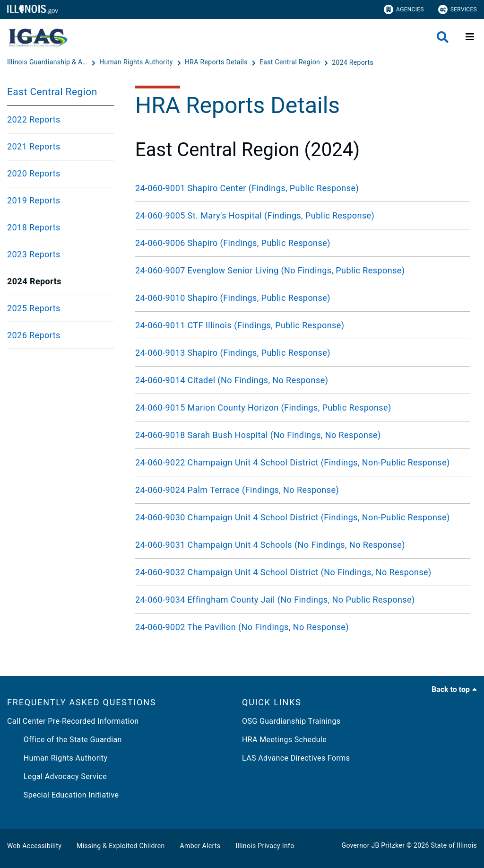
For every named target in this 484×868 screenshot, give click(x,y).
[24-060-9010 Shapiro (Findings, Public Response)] (302, 298)
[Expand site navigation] (470, 37)
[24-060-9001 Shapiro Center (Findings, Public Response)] (302, 188)
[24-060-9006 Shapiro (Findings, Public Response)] (302, 243)
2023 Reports (34, 254)
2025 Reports (34, 308)
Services (458, 9)
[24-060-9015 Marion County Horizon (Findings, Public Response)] (302, 408)
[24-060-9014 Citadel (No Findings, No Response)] (302, 380)
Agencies (404, 9)
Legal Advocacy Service (57, 776)
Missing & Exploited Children (121, 846)
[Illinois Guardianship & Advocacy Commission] (48, 62)
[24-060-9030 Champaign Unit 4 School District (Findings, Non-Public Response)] (302, 517)
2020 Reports (34, 173)
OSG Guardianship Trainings (291, 721)
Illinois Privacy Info (265, 846)
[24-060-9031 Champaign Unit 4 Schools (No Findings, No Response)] (302, 545)
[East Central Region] (291, 62)
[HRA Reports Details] (217, 62)
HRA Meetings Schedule (284, 740)
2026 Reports (34, 335)
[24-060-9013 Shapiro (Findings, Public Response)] (302, 353)
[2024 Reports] (353, 62)
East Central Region (52, 92)
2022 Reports (34, 119)
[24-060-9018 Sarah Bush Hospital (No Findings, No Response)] (302, 435)
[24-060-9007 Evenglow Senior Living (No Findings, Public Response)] (302, 270)
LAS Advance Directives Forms (296, 758)
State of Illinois (454, 845)
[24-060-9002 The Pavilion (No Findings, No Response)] (302, 627)
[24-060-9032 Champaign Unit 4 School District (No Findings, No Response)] (302, 572)
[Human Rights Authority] (137, 62)
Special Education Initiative (63, 795)
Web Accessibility (34, 846)
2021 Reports (34, 146)
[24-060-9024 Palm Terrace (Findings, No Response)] (302, 490)
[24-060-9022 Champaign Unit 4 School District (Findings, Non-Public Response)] (302, 462)
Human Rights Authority (57, 758)
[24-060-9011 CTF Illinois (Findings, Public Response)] (302, 325)
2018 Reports (34, 227)
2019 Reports (34, 200)
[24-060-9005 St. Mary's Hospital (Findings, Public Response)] (302, 215)
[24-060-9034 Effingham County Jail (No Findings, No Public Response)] (302, 600)
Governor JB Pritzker (373, 845)
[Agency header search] (443, 37)
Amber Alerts (200, 846)
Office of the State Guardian (65, 740)
